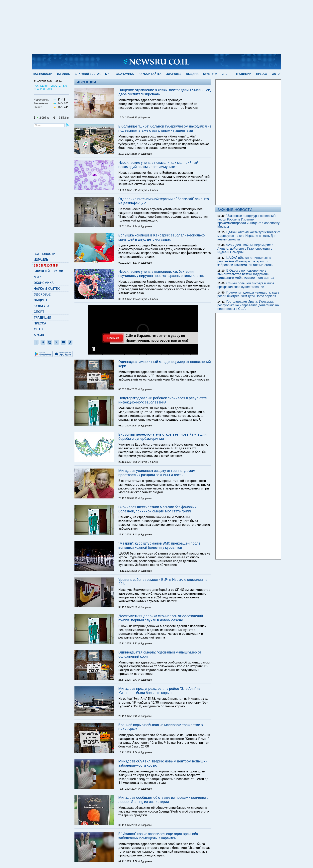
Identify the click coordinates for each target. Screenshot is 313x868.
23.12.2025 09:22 (128, 446)
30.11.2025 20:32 (128, 555)
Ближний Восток (88, 74)
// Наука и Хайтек (148, 190)
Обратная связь (120, 830)
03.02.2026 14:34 (128, 299)
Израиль (63, 74)
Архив (39, 335)
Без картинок (181, 830)
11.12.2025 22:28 (128, 519)
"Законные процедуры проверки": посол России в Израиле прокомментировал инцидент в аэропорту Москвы (248, 221)
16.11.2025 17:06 (128, 701)
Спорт (226, 74)
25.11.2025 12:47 (128, 628)
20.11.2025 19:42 (128, 664)
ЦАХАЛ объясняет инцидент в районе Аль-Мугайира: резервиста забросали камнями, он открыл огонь (245, 261)
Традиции (244, 74)
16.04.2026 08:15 (128, 118)
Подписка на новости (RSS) (151, 830)
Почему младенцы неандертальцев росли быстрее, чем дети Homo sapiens (248, 294)
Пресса (261, 74)
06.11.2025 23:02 (128, 773)
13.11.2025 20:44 (128, 737)
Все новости (43, 74)
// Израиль (144, 118)
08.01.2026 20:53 (128, 337)
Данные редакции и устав (210, 830)
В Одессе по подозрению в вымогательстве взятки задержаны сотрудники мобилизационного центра (246, 274)
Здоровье (174, 74)
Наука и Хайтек (150, 74)
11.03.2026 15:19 (128, 190)
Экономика (125, 74)
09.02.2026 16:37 (128, 263)
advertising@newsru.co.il (260, 830)
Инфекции (86, 82)
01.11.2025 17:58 (128, 810)
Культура (210, 74)
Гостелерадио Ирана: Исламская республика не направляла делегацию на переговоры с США (248, 305)
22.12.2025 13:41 (128, 483)
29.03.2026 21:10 (128, 154)
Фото (276, 74)
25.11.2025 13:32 (128, 592)
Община (192, 74)
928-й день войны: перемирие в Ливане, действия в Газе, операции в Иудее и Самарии (245, 249)
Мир (108, 74)
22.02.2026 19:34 (128, 226)
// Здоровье (145, 154)
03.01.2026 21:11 (128, 374)
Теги (103, 830)
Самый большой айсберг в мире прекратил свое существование (246, 285)
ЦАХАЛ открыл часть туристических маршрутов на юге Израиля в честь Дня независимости (249, 236)
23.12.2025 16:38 (128, 410)
